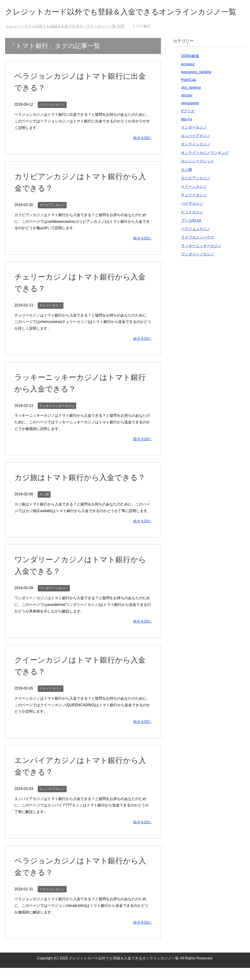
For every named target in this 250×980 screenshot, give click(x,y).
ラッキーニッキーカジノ (57, 418)
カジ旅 (44, 506)
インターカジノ (194, 139)
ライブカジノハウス (198, 249)
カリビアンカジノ (52, 217)
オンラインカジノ (196, 156)
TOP (65, 38)
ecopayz (188, 76)
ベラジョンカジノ (52, 117)
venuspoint (190, 115)
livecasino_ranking (196, 84)
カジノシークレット (198, 173)
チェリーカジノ (51, 317)
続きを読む (142, 150)
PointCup (189, 92)
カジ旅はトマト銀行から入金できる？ (82, 489)
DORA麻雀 (190, 68)
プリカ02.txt (191, 232)
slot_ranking (191, 100)
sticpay (187, 107)
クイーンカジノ (51, 701)
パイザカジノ (192, 216)
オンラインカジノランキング (205, 165)
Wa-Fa (186, 131)
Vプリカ (188, 123)
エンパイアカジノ (52, 801)
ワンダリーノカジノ (54, 600)
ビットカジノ (192, 224)
